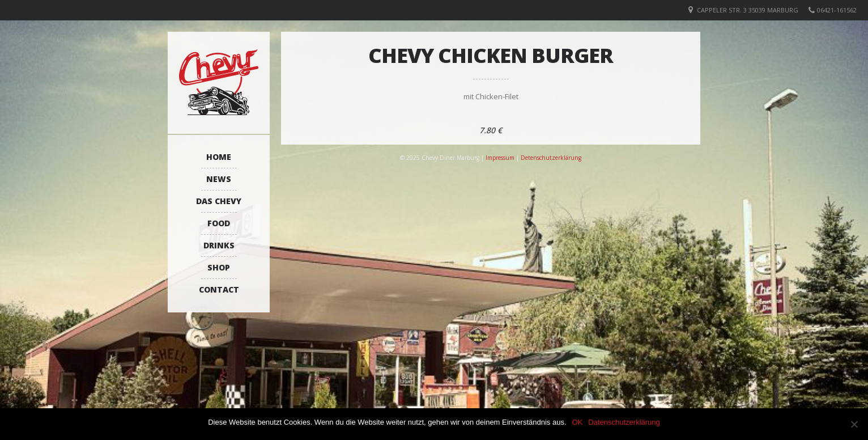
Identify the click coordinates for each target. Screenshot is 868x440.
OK (578, 422)
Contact (219, 289)
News (219, 179)
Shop (219, 267)
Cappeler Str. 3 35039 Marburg (748, 10)
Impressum (500, 158)
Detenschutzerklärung (551, 158)
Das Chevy (219, 201)
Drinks (219, 245)
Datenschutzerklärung (624, 422)
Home (219, 157)
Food (219, 223)
